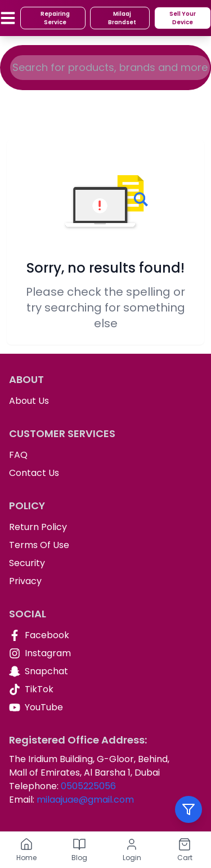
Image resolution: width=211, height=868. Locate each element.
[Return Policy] (105, 527)
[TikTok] (105, 689)
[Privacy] (105, 581)
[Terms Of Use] (105, 545)
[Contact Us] (105, 473)
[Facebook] (105, 635)
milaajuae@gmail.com (85, 800)
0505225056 (88, 786)
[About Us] (105, 401)
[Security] (105, 563)
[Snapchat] (105, 671)
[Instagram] (105, 653)
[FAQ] (105, 455)
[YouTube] (105, 707)
